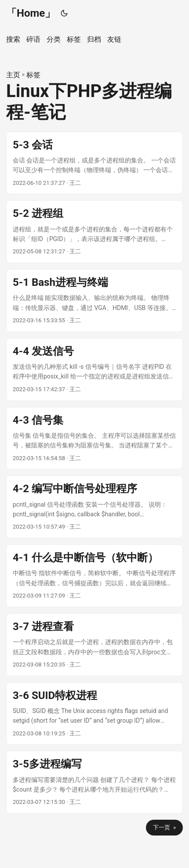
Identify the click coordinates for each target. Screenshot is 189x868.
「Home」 (31, 13)
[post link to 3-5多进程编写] (94, 782)
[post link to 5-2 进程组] (94, 232)
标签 (33, 75)
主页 (13, 75)
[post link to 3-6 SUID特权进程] (94, 714)
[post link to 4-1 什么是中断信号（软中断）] (94, 576)
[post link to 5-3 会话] (94, 163)
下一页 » (164, 827)
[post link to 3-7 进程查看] (94, 645)
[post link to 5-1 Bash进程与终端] (94, 301)
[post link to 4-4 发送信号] (94, 369)
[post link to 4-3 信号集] (94, 438)
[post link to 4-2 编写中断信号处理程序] (94, 507)
